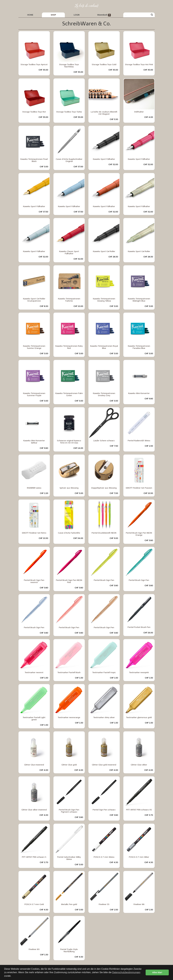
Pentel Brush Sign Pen (104, 580)
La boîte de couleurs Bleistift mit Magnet (104, 113)
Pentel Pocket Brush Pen (139, 627)
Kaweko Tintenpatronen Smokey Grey (104, 394)
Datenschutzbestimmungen (126, 972)
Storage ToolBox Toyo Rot (34, 112)
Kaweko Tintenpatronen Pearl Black (34, 160)
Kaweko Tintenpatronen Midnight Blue (139, 300)
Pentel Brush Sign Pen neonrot (34, 581)
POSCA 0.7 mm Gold (34, 904)
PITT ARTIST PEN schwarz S (34, 857)
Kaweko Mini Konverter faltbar (34, 442)
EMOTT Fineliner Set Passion (139, 488)
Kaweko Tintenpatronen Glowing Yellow (104, 300)
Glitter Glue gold (69, 765)
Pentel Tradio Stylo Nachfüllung (69, 950)
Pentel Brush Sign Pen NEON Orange (139, 534)
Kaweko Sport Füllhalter (104, 159)
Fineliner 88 (139, 904)
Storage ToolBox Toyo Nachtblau (69, 66)
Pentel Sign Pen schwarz (104, 810)
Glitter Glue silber (139, 765)
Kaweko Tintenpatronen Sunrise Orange (34, 347)
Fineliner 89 (34, 949)
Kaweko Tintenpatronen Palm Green (69, 394)
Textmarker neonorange (69, 717)
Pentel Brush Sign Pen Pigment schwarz (69, 811)
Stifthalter (139, 112)
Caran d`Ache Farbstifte (69, 533)
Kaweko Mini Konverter (139, 393)
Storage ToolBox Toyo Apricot (34, 64)
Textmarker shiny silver (104, 717)
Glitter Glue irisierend (34, 765)
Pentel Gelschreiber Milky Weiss (69, 858)
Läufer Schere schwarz (104, 441)
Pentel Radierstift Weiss (139, 441)
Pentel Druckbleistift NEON (104, 533)
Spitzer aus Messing (69, 488)
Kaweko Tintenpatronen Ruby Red (69, 347)
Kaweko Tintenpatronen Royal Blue (104, 347)
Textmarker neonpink (139, 672)
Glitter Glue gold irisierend (104, 765)
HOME (30, 15)
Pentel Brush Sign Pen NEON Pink (69, 581)
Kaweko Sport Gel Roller (104, 251)
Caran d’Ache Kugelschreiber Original (69, 160)
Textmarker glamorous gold (139, 717)
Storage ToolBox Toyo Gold (104, 64)
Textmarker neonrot (34, 672)
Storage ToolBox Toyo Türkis (69, 112)
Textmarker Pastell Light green (34, 719)
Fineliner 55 (104, 904)
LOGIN (77, 15)
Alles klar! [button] (157, 972)
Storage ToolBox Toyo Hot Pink (139, 64)
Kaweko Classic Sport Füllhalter (69, 252)
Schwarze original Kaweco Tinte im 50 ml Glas (69, 442)
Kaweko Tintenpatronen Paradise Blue (139, 347)
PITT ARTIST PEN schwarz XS (139, 810)
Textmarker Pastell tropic (104, 672)
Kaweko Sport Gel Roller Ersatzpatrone (34, 300)
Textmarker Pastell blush (69, 672)
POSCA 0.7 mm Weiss (104, 857)
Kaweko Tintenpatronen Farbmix (69, 300)
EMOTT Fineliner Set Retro (34, 533)
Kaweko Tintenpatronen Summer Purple (34, 394)
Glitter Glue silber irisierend (34, 810)
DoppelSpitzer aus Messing (104, 488)
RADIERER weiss (34, 488)
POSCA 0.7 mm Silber (139, 857)
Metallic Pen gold (69, 904)
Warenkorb (104, 15)
